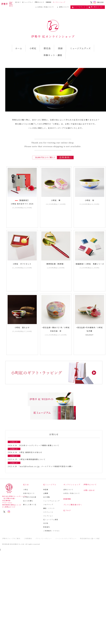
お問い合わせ (89, 490)
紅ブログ (67, 510)
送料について (63, 7)
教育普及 (47, 527)
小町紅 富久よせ (22, 327)
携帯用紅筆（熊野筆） (56, 264)
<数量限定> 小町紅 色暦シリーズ (90, 264)
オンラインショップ (59, 2)
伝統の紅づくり (29, 493)
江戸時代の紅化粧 (30, 497)
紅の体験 (47, 497)
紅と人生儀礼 (28, 501)
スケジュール (48, 512)
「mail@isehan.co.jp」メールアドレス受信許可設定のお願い (46, 466)
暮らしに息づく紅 (30, 504)
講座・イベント (49, 508)
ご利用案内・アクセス (51, 531)
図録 (60, 48)
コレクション (48, 516)
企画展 (46, 493)
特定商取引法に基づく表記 (90, 538)
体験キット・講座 (53, 55)
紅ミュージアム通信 (51, 519)
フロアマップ (48, 504)
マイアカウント (79, 7)
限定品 (47, 48)
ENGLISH (100, 2)
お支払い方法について (45, 7)
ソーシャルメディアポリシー (66, 538)
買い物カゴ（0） (96, 7)
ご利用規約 (28, 538)
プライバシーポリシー (44, 538)
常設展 (46, 489)
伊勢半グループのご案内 (11, 538)
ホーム (19, 48)
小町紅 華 (56, 200)
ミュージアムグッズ (80, 48)
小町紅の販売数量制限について (32, 459)
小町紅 (33, 48)
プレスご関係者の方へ (73, 505)
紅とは (17, 2)
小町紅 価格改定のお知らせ (31, 452)
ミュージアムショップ (51, 501)
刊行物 (46, 523)
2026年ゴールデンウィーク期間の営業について (39, 445)
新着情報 (48, 2)
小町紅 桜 (90, 200)
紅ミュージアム (27, 2)
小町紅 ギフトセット (22, 264)
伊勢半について (39, 2)
